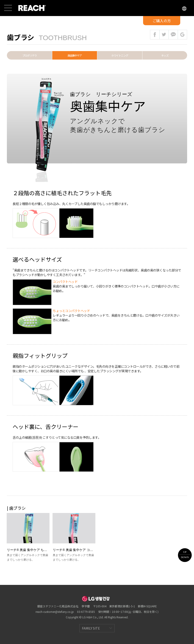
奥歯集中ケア (75, 55)
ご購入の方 (162, 21)
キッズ (165, 55)
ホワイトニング (120, 55)
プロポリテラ (29, 55)
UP (185, 552)
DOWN (185, 557)
